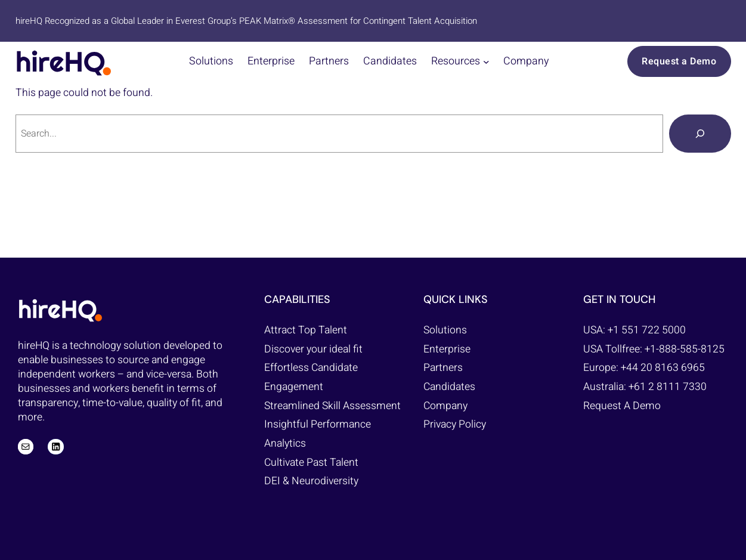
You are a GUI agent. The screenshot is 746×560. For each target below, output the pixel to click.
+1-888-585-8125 (685, 349)
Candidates (449, 387)
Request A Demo (622, 406)
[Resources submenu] (486, 62)
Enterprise (447, 349)
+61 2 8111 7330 (668, 387)
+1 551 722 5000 (647, 330)
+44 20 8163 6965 (663, 368)
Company (445, 406)
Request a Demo (679, 61)
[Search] (700, 134)
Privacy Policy (455, 424)
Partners (443, 368)
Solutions (445, 330)
